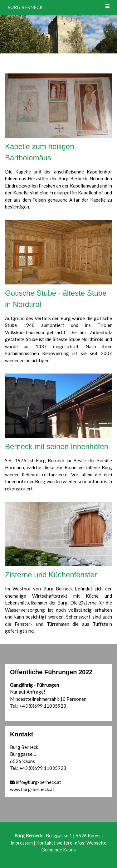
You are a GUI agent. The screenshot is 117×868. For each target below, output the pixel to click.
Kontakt (45, 843)
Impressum (22, 843)
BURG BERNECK (25, 7)
